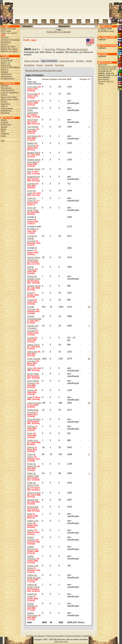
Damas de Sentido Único (34, 278)
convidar (32, 129)
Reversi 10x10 (34, 493)
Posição (83, 79)
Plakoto (31, 447)
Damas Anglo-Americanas (34, 259)
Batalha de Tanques (32, 144)
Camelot (31, 184)
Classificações (8, 90)
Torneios (5, 38)
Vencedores (6, 88)
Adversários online (10, 99)
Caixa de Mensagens (10, 67)
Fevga (30, 293)
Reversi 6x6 (33, 500)
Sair (3, 141)
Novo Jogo (6, 31)
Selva (30, 514)
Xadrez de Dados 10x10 (33, 586)
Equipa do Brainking (73, 636)
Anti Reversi (33, 136)
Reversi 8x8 (33, 507)
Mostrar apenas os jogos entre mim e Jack (44, 70)
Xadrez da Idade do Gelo (34, 576)
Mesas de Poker (8, 47)
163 (81, 52)
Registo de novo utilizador (59, 32)
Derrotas (62, 79)
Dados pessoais (32, 61)
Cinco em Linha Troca (33, 209)
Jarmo (30, 368)
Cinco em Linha (32, 192)
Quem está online (9, 97)
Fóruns (4, 102)
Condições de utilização (35, 636)
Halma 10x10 (33, 345)
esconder (103, 65)
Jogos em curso (67, 61)
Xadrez (30, 530)
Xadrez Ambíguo (31, 539)
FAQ (3, 131)
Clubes (4, 95)
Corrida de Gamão (32, 237)
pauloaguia (104, 79)
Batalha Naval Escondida (34, 161)
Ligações (49, 65)
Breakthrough (33, 177)
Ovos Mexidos (34, 419)
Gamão (31, 307)
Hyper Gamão (34, 359)
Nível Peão (50, 49)
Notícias (5, 86)
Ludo (30, 403)
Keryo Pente (33, 374)
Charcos (5, 44)
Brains (4, 120)
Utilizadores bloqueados (6, 75)
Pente (30, 433)
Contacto (5, 134)
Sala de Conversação (7, 107)
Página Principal (8, 29)
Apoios (4, 127)
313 (3, 35)
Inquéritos (6, 104)
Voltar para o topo (61, 641)
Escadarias (6, 42)
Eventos (5, 70)
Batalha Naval (34, 153)
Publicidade (87, 636)
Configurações (8, 79)
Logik (30, 397)
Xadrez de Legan (32, 595)
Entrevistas (6, 125)
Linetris (31, 390)
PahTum (31, 426)
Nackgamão (33, 410)
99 (89, 359)
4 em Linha (32, 87)
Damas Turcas (34, 286)
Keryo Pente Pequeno (33, 382)
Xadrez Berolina (31, 548)
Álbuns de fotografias (6, 64)
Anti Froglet (33, 120)
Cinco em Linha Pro (32, 199)
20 (89, 403)
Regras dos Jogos (9, 49)
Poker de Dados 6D (32, 465)
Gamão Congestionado (34, 318)
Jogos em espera (9, 33)
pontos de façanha (79, 49)
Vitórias (46, 79)
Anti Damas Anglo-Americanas (33, 110)
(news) (89, 45)
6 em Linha (32, 94)
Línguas (5, 122)
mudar (110, 31)
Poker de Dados (31, 456)
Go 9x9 (31, 338)
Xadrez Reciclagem (33, 614)
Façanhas (5, 113)
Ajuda (4, 129)
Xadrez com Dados (33, 567)
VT (89, 79)
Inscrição (5, 58)
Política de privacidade (55, 636)
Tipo (29, 79)
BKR (69, 79)
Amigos (4, 72)
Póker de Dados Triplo (33, 475)
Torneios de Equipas (10, 40)
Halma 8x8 (32, 352)
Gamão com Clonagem (33, 327)
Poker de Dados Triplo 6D (33, 485)
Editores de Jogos (9, 51)
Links (3, 136)
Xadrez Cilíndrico (32, 557)
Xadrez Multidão (31, 605)
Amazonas (32, 101)
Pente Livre (33, 440)
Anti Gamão (33, 127)
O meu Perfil (7, 61)
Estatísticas (6, 111)
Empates (54, 79)
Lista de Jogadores (10, 93)
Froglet (30, 300)
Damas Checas (31, 268)
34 (89, 307)
